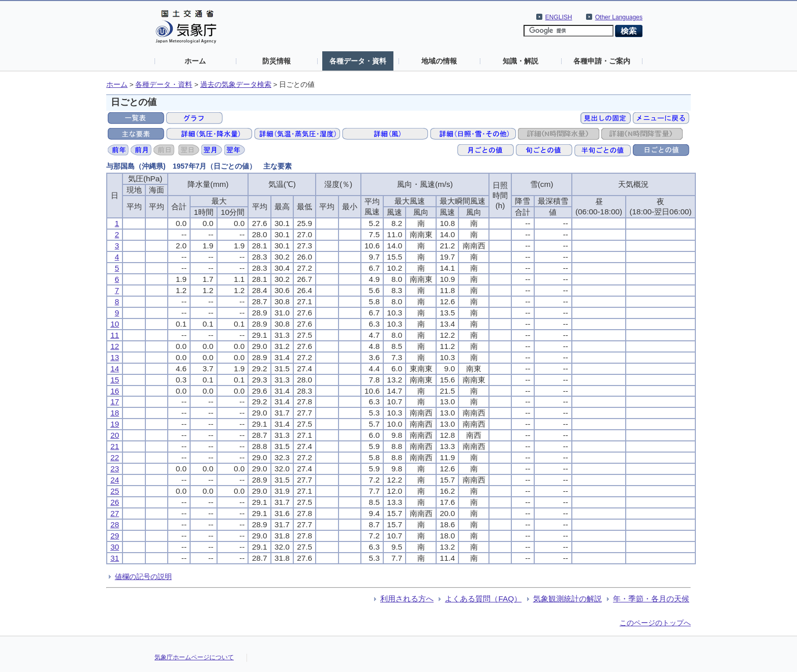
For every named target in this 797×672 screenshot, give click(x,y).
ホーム (195, 61)
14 (115, 369)
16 (115, 391)
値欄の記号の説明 (143, 577)
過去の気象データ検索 (236, 85)
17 (115, 402)
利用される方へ (407, 599)
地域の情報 (439, 61)
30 (115, 547)
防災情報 (277, 61)
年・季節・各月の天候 (651, 599)
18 (115, 413)
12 (115, 346)
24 (115, 480)
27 (115, 513)
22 (115, 457)
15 (115, 380)
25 (115, 491)
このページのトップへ (655, 623)
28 (115, 524)
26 (115, 502)
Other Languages (619, 17)
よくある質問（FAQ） (483, 599)
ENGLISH (559, 17)
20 (115, 435)
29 (115, 536)
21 (115, 446)
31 (115, 558)
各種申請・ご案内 (602, 61)
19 (115, 424)
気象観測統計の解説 (568, 599)
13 (115, 357)
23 (115, 469)
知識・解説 (520, 61)
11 (115, 335)
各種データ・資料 (358, 61)
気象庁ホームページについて (194, 657)
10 (115, 324)
